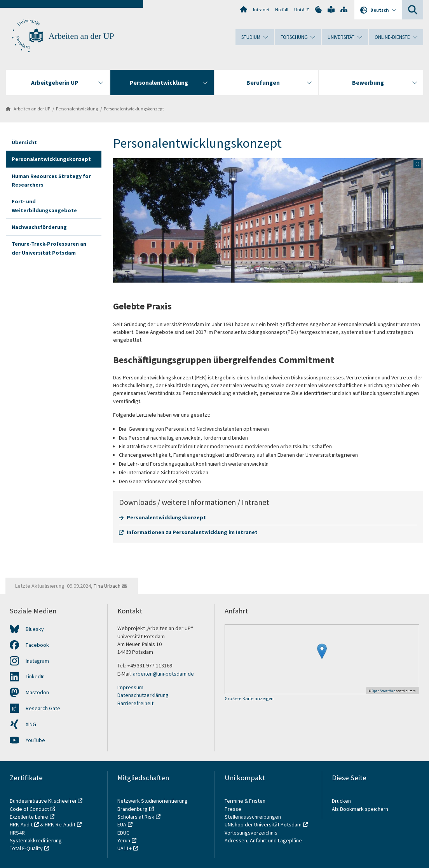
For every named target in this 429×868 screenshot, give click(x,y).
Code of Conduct (29, 809)
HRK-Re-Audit (60, 824)
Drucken (341, 801)
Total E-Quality (26, 848)
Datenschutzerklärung (143, 695)
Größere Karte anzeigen (249, 699)
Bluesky (35, 629)
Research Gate (43, 708)
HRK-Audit (21, 824)
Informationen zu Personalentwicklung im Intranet (192, 532)
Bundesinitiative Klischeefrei (43, 801)
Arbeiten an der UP (81, 36)
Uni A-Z (302, 10)
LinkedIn (35, 676)
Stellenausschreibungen (253, 817)
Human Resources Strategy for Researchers (51, 180)
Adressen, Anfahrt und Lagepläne (263, 840)
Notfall (282, 10)
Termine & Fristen (246, 801)
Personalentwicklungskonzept (134, 109)
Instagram (37, 661)
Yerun (124, 840)
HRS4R (17, 833)
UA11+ (125, 848)
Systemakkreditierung (36, 840)
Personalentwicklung (77, 109)
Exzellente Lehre (29, 817)
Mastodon (37, 692)
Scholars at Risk (136, 817)
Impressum (130, 687)
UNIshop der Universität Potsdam (263, 824)
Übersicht (24, 142)
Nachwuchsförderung (39, 227)
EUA (122, 824)
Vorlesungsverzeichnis (252, 833)
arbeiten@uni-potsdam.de (163, 674)
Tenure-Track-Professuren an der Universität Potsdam (49, 248)
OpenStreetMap (384, 691)
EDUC (123, 833)
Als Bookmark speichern (360, 809)
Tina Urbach (107, 586)
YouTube (35, 740)
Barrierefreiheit (135, 703)
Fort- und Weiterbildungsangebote (44, 206)
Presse (234, 809)
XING (31, 724)
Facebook (37, 645)
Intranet (261, 10)
